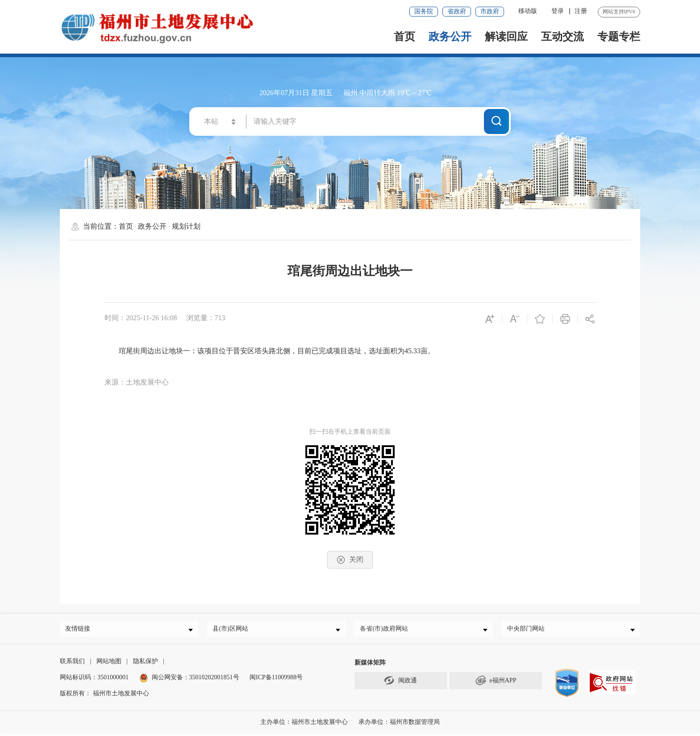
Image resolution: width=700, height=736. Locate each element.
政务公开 (450, 37)
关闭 (350, 560)
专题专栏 (619, 37)
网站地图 (109, 664)
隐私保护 (146, 664)
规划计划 (186, 226)
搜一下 (496, 121)
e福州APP (496, 683)
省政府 (457, 11)
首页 (404, 37)
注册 (581, 11)
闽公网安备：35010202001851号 (196, 680)
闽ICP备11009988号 (276, 680)
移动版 (528, 11)
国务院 (424, 11)
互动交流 (562, 37)
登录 (558, 11)
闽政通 (400, 683)
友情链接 (80, 630)
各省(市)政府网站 (386, 630)
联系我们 (72, 664)
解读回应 (506, 37)
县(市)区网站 (232, 630)
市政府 (490, 11)
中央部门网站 (528, 630)
